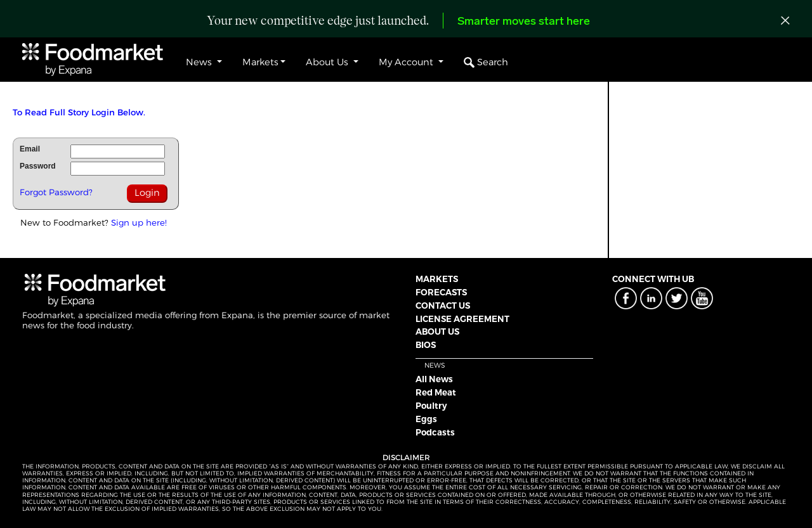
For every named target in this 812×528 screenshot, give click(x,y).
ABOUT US (437, 332)
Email (30, 149)
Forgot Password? (56, 192)
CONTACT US (443, 306)
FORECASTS (441, 292)
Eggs (426, 419)
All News (434, 379)
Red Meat (436, 392)
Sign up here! (139, 222)
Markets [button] (260, 62)
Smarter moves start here (524, 22)
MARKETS (437, 279)
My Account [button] (407, 62)
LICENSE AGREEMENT (462, 319)
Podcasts (435, 432)
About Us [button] (328, 62)
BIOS (426, 345)
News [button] (200, 62)
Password (38, 166)
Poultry (431, 406)
